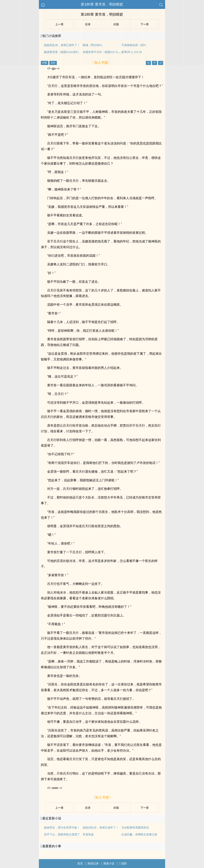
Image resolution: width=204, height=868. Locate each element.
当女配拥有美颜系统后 (135, 827)
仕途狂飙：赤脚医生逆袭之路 (139, 834)
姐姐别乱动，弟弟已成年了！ (101, 827)
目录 (88, 808)
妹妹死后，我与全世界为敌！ (62, 827)
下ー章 (145, 808)
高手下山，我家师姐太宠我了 (62, 834)
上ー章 (59, 808)
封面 (116, 808)
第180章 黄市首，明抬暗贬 (102, 4)
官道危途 (88, 834)
